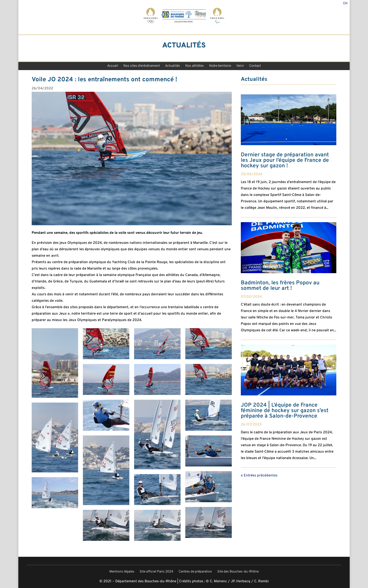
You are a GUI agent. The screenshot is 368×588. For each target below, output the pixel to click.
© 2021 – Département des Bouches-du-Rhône (138, 581)
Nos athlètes (195, 66)
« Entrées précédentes (259, 476)
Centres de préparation (195, 572)
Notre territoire (220, 66)
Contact (255, 66)
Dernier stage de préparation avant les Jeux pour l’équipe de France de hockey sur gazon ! (285, 161)
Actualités (173, 66)
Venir (240, 66)
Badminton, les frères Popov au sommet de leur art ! (280, 286)
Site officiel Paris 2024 (156, 572)
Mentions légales (122, 572)
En (345, 4)
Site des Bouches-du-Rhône (238, 572)
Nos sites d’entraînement (142, 66)
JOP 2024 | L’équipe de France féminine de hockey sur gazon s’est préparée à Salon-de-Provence (285, 411)
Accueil (113, 66)
